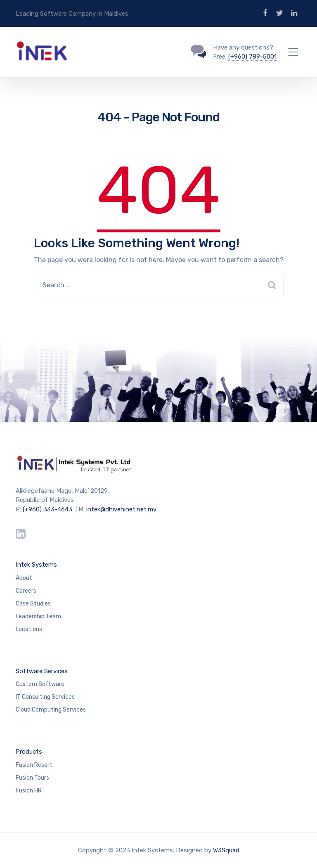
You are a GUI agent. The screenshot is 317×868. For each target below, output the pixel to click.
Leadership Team (38, 616)
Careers (26, 591)
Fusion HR (29, 791)
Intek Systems (36, 565)
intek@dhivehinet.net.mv (121, 509)
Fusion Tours (32, 778)
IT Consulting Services (45, 697)
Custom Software (40, 684)
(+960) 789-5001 (252, 57)
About (24, 578)
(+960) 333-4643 (47, 509)
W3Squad (226, 850)
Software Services (42, 671)
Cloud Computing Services (51, 710)
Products (29, 752)
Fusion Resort (34, 765)
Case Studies (33, 604)
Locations (29, 629)
